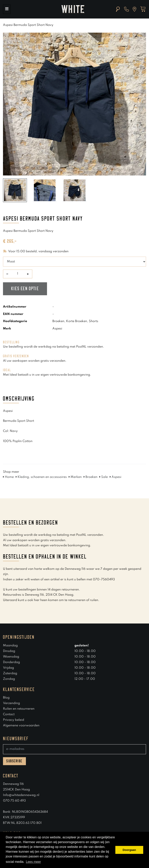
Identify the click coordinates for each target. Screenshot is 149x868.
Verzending (11, 703)
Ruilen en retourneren (19, 709)
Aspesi (116, 477)
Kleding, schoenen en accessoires (41, 477)
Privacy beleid (14, 720)
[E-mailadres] (74, 749)
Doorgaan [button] (129, 850)
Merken (75, 477)
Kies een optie (25, 289)
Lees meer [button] (33, 862)
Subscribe (14, 761)
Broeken (91, 477)
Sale (104, 477)
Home (8, 477)
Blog (6, 698)
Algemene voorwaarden (21, 726)
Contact (9, 714)
